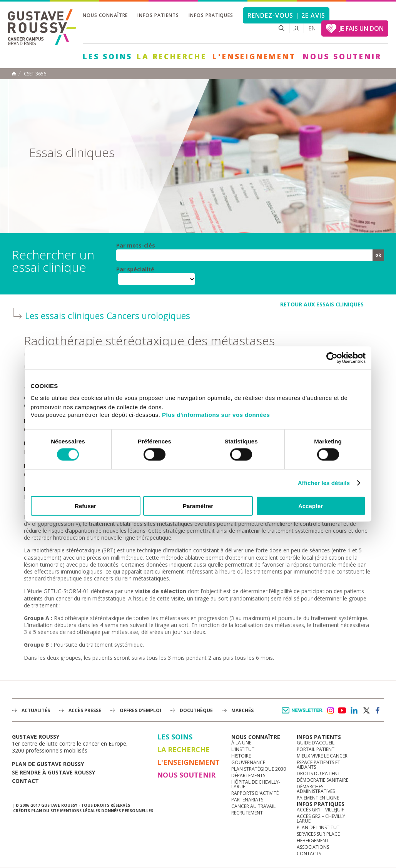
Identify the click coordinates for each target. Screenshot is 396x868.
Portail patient (316, 749)
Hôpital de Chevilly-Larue (256, 784)
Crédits (22, 811)
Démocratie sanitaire (322, 780)
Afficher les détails (324, 483)
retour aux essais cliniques (322, 304)
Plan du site (45, 811)
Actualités (36, 710)
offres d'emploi (140, 710)
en (312, 28)
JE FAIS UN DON (362, 28)
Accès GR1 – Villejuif (320, 810)
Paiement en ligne (318, 798)
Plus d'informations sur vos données (216, 415)
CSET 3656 (35, 74)
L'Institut (243, 749)
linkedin (354, 711)
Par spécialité (135, 269)
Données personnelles (127, 811)
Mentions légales (80, 811)
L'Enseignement (254, 57)
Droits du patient (318, 774)
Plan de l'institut (318, 827)
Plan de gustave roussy (48, 764)
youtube (342, 711)
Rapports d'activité (255, 793)
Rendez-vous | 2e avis (286, 15)
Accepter (311, 506)
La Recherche (172, 57)
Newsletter (303, 714)
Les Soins (108, 57)
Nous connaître (105, 15)
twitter (366, 711)
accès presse (85, 710)
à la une (241, 743)
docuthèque (196, 710)
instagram (330, 711)
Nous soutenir (342, 57)
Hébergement (313, 840)
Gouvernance (248, 762)
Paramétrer (198, 506)
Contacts (309, 854)
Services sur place (318, 834)
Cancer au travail (253, 806)
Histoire (241, 756)
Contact (25, 781)
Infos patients (158, 15)
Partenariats (247, 800)
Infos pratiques (211, 15)
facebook (378, 711)
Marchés (242, 710)
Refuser (85, 506)
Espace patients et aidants (318, 765)
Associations (313, 847)
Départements (248, 775)
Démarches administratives (316, 789)
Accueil (14, 74)
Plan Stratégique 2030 (259, 769)
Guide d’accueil (316, 743)
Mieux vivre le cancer (322, 756)
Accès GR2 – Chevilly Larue (321, 819)
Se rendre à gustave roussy (53, 772)
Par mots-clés (136, 246)
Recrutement (247, 813)
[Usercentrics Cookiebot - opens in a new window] (332, 358)
